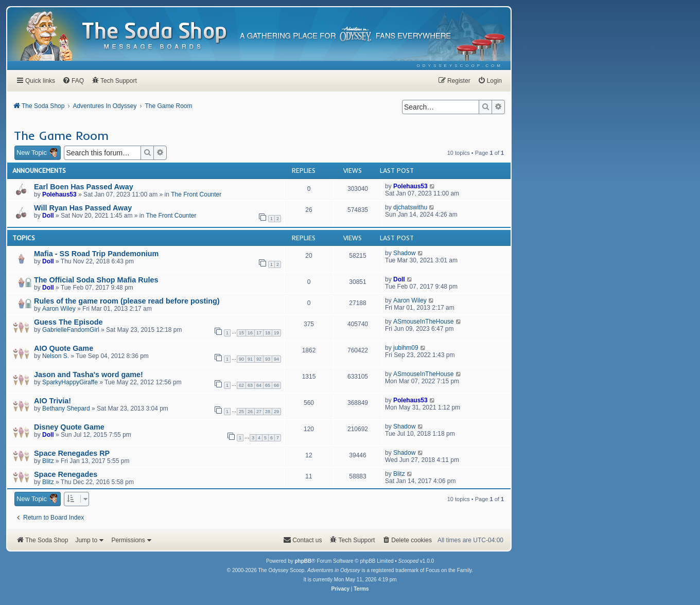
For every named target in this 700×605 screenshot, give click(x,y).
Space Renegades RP (72, 453)
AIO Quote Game (64, 348)
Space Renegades (66, 474)
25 (241, 412)
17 (259, 333)
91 (250, 359)
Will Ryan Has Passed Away (83, 208)
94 (276, 359)
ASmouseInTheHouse (423, 322)
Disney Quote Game (69, 427)
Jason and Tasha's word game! (89, 375)
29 (276, 412)
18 (268, 333)
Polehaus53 (59, 194)
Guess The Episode (68, 322)
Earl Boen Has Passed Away (84, 187)
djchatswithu (410, 207)
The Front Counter (196, 194)
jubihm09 (406, 348)
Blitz (48, 461)
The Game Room (61, 135)
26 (250, 412)
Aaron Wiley (59, 309)
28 (268, 412)
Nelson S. (56, 356)
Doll (48, 216)
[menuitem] (460, 66)
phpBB (303, 561)
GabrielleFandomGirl (71, 330)
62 (241, 385)
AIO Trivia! (52, 401)
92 (259, 359)
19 (276, 333)
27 (259, 412)
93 (268, 359)
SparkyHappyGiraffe (70, 382)
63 (250, 385)
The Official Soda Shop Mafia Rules (96, 280)
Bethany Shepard (66, 408)
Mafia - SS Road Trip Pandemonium (96, 254)
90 (241, 359)
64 (259, 385)
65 (268, 385)
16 (250, 333)
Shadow (404, 253)
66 (276, 385)
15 (241, 333)
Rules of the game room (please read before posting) (127, 301)
